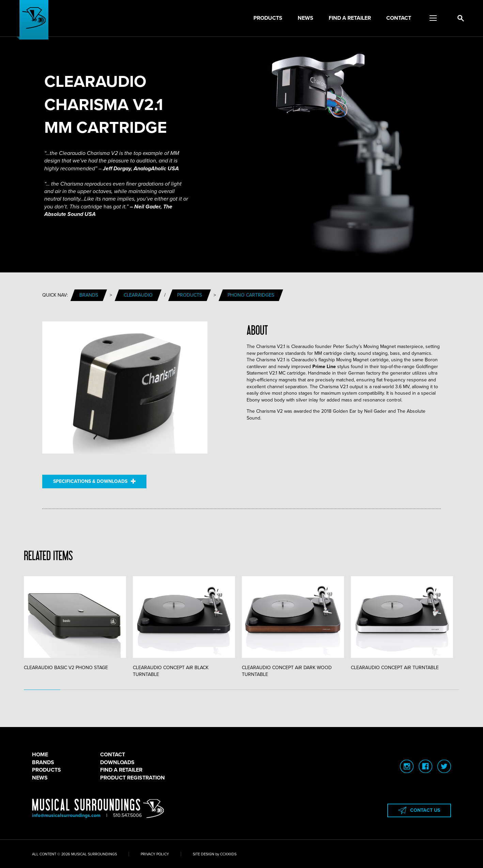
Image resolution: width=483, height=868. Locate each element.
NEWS (40, 778)
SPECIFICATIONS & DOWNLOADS (94, 481)
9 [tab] (332, 690)
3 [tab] (115, 690)
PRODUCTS (46, 770)
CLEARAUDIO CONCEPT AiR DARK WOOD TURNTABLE (293, 627)
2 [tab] (79, 690)
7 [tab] (260, 690)
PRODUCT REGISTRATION (133, 778)
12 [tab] (441, 690)
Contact (399, 18)
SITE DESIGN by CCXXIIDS (215, 854)
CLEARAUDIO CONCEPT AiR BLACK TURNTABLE (184, 627)
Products (268, 18)
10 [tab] (369, 690)
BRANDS (43, 762)
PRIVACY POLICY (155, 854)
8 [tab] (296, 690)
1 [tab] (42, 690)
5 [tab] (187, 690)
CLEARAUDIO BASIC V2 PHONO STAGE (75, 624)
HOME (40, 755)
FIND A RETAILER (121, 770)
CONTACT (113, 755)
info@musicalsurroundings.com (66, 815)
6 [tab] (224, 690)
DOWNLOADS (117, 762)
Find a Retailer (350, 18)
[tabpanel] (78, 624)
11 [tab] (405, 690)
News (306, 18)
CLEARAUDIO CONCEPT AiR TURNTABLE (402, 624)
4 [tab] (151, 690)
